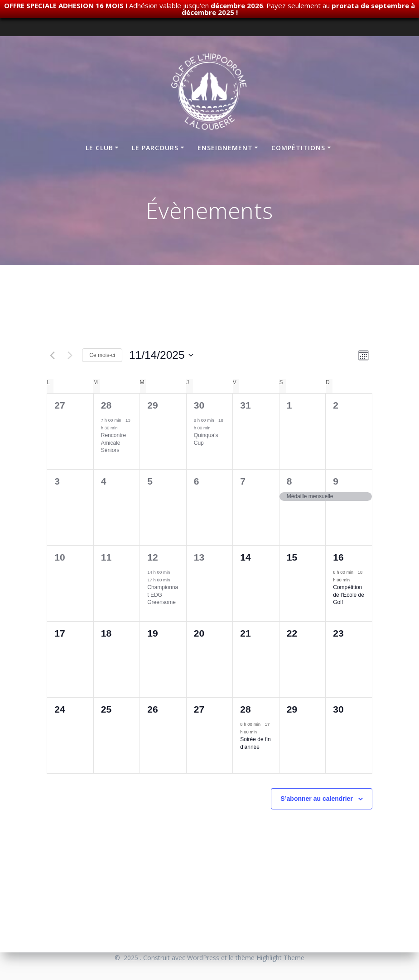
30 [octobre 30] (199, 405)
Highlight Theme (280, 958)
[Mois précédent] (52, 355)
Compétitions (298, 148)
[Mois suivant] (70, 355)
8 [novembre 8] (289, 481)
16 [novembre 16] (338, 557)
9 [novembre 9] (336, 481)
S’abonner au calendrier (317, 799)
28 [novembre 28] (245, 709)
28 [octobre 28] (106, 405)
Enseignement (225, 148)
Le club (99, 148)
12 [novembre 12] (152, 557)
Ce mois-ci (102, 355)
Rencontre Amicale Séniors (113, 443)
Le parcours (155, 148)
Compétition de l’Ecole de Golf (349, 595)
